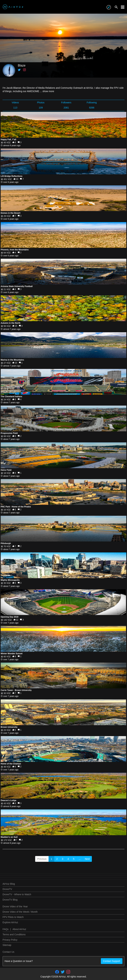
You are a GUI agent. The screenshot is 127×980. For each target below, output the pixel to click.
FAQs (6, 929)
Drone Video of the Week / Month (20, 912)
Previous (42, 859)
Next (87, 859)
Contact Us (8, 952)
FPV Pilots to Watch (13, 917)
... (80, 859)
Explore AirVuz (10, 922)
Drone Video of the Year (15, 906)
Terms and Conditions (14, 934)
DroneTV (7, 889)
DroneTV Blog (10, 900)
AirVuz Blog (9, 884)
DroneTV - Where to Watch (17, 894)
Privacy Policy (10, 940)
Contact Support (112, 961)
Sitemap (7, 945)
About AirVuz (19, 929)
